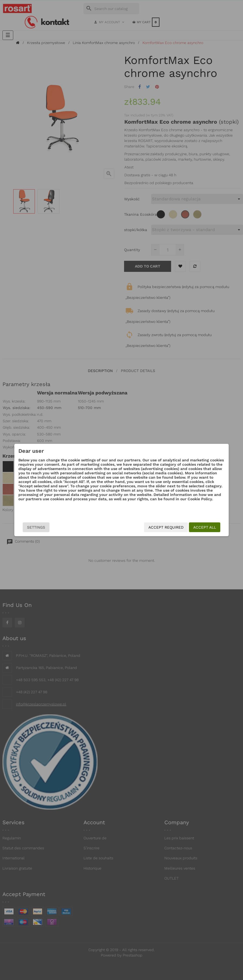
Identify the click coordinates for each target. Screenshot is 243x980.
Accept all (195, 527)
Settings (46, 527)
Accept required (156, 527)
